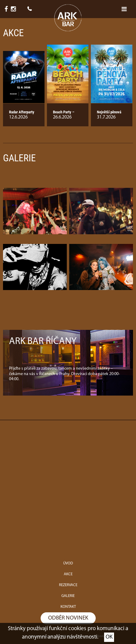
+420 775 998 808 (29, 9)
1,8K (15, 9)
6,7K (8, 9)
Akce (13, 33)
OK (109, 637)
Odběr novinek (68, 618)
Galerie (19, 158)
